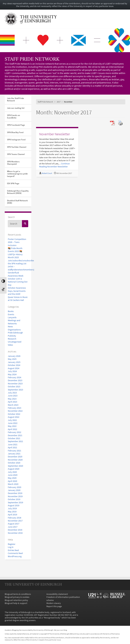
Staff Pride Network (32, 59)
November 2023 (15, 384)
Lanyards (12, 317)
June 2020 (13, 475)
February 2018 (15, 518)
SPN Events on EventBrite (13, 116)
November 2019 (15, 496)
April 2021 (12, 448)
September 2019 (15, 503)
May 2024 (12, 374)
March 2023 (13, 405)
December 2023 (15, 380)
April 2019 (12, 515)
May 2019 (12, 512)
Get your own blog (60, 630)
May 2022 (12, 426)
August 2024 (14, 368)
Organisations (14, 330)
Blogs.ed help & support (16, 603)
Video (10, 345)
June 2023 (13, 396)
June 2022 (13, 423)
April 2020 (12, 481)
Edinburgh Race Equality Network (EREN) (18, 192)
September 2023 (15, 390)
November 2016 (15, 533)
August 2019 (14, 506)
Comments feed (15, 553)
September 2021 (15, 441)
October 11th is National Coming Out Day (18, 282)
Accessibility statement (57, 594)
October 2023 (14, 387)
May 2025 (12, 359)
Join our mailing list (16, 108)
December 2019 (15, 493)
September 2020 (15, 466)
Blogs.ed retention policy (16, 600)
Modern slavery (54, 603)
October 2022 (14, 414)
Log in (11, 547)
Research (12, 339)
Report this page (54, 606)
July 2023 (12, 393)
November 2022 (15, 411)
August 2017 (14, 524)
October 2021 (14, 438)
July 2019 (12, 508)
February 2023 (15, 408)
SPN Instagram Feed (16, 140)
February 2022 (15, 432)
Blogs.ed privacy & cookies (17, 597)
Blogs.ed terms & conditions (18, 594)
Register (12, 544)
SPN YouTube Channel (17, 147)
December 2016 (15, 530)
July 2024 (12, 371)
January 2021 (14, 454)
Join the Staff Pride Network (16, 100)
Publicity (12, 336)
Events (11, 314)
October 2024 (14, 365)
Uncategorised (15, 342)
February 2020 (15, 487)
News (10, 327)
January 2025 (14, 362)
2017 (59, 102)
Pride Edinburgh (15, 333)
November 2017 (15, 521)
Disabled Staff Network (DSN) (17, 202)
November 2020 (15, 460)
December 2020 (15, 457)
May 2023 (12, 399)
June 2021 (13, 445)
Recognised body (52, 618)
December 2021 (15, 435)
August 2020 (14, 469)
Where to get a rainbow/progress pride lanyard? (17, 174)
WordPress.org (15, 556)
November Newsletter (55, 134)
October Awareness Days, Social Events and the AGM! (17, 291)
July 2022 (12, 420)
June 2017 (13, 527)
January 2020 (14, 490)
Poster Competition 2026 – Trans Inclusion (17, 242)
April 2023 (12, 402)
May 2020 (12, 478)
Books (11, 311)
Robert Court (47, 173)
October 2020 (14, 463)
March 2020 (13, 484)
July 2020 (12, 472)
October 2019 (14, 499)
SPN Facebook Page (16, 125)
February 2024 (15, 377)
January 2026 (14, 356)
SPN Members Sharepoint (13, 163)
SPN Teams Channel (16, 154)
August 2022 (14, 417)
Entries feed (13, 550)
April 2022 (12, 429)
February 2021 (15, 451)
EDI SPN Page (13, 183)
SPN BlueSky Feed (15, 132)
